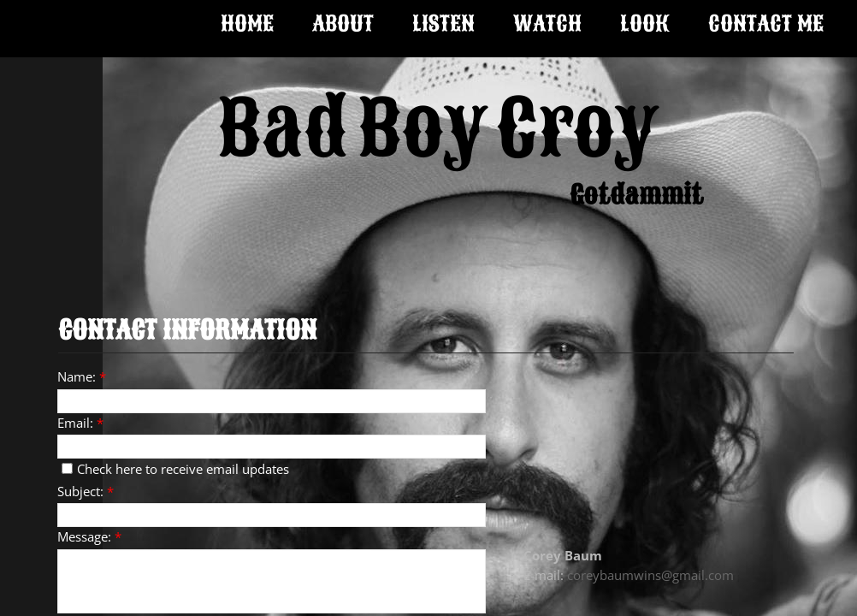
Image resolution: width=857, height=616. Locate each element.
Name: (82, 376)
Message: (89, 536)
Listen (443, 24)
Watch (547, 24)
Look (645, 24)
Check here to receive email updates (175, 469)
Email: (80, 423)
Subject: (86, 491)
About (343, 24)
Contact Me (766, 24)
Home (247, 24)
